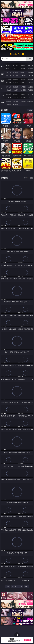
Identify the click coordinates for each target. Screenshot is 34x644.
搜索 (30, 59)
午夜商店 (16, 101)
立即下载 (27, 640)
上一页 (14, 587)
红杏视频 (8, 104)
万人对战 (23, 65)
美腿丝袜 (8, 90)
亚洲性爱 (8, 80)
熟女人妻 (8, 76)
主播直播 (23, 76)
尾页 (26, 587)
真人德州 (16, 65)
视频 (2, 74)
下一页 (20, 587)
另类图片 (30, 90)
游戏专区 (30, 65)
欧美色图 (23, 87)
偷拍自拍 (16, 80)
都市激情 (8, 94)
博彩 (2, 67)
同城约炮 (8, 101)
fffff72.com (17, 54)
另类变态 (30, 83)
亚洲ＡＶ (8, 73)
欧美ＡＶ (23, 73)
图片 (2, 88)
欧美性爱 (30, 80)
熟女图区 (23, 90)
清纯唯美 (16, 90)
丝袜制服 (16, 76)
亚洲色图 (16, 87)
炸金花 (16, 68)
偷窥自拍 (8, 87)
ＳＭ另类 (30, 76)
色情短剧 (16, 104)
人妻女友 (23, 94)
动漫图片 (30, 87)
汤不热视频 (30, 101)
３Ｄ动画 (30, 73)
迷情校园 (8, 97)
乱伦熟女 (23, 83)
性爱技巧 (30, 97)
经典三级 (16, 83)
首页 (8, 587)
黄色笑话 (23, 97)
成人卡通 (23, 80)
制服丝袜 (8, 83)
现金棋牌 (23, 68)
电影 (2, 81)
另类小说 (16, 97)
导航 (2, 103)
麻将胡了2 (8, 68)
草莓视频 (23, 101)
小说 (2, 95)
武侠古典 (30, 94)
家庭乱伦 (16, 94)
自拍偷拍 (16, 73)
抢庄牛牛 (30, 68)
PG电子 (8, 65)
